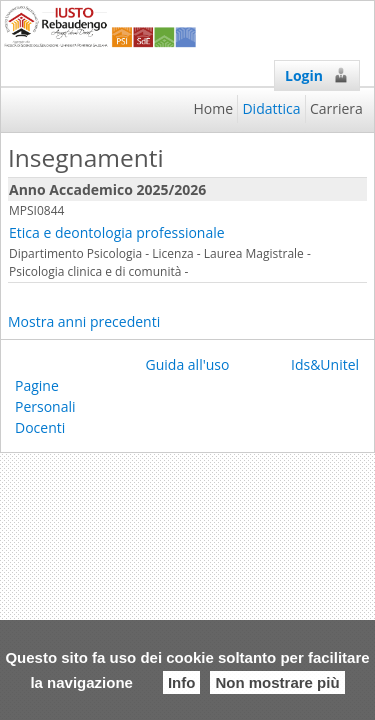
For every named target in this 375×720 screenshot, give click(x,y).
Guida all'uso (188, 364)
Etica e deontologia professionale (117, 232)
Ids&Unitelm (331, 364)
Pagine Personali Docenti (45, 406)
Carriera (336, 108)
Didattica (271, 108)
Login (317, 75)
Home (214, 108)
